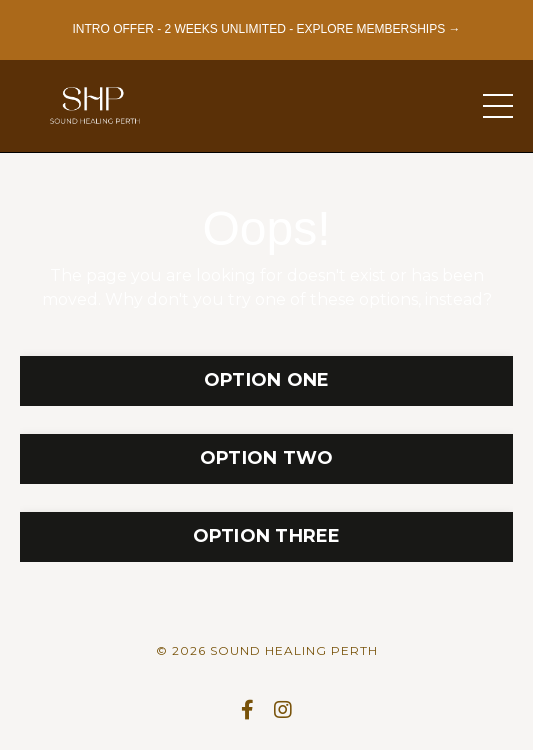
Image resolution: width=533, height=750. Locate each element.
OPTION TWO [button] (267, 458)
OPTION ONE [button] (267, 380)
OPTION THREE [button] (267, 536)
